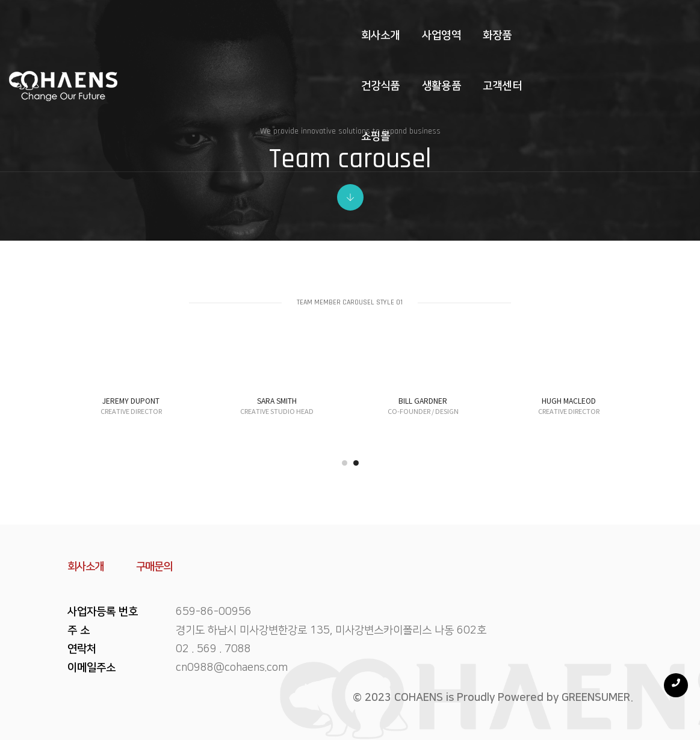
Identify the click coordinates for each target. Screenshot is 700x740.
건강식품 (350, 25)
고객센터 (472, 25)
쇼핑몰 (528, 25)
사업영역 (238, 25)
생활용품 (411, 25)
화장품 (294, 25)
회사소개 (177, 25)
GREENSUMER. (597, 698)
